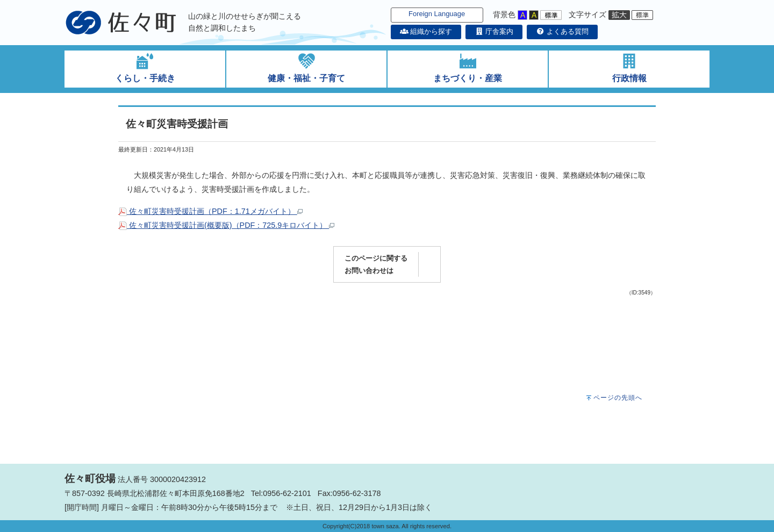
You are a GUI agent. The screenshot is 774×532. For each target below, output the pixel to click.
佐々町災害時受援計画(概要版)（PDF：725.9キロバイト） (226, 225)
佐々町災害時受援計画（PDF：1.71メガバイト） (210, 211)
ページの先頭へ (618, 398)
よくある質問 (562, 31)
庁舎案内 (494, 31)
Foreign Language (437, 14)
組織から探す (426, 31)
